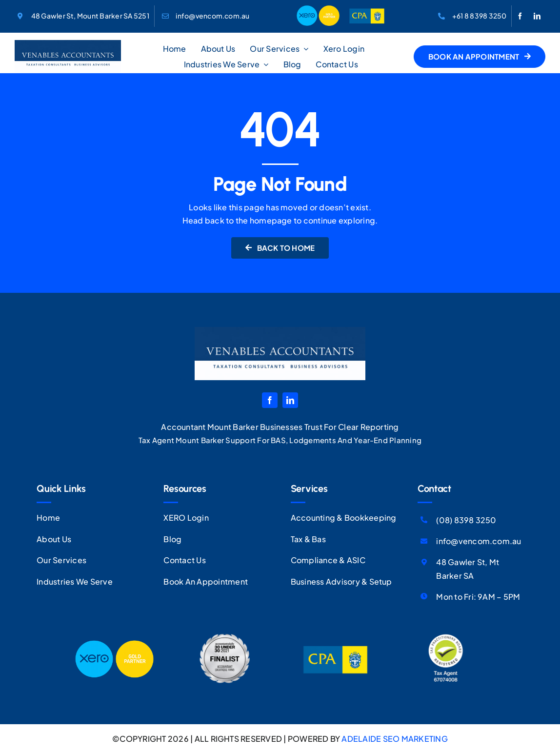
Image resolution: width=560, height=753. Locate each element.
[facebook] (520, 16)
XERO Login (186, 518)
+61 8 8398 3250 (480, 16)
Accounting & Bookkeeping (344, 518)
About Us (54, 539)
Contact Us (184, 560)
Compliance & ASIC (328, 560)
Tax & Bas (308, 539)
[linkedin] (537, 16)
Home (48, 518)
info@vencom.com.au (212, 16)
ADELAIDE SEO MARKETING (394, 739)
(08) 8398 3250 (466, 520)
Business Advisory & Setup (341, 581)
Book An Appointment (206, 581)
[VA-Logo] (68, 44)
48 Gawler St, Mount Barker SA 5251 (90, 16)
